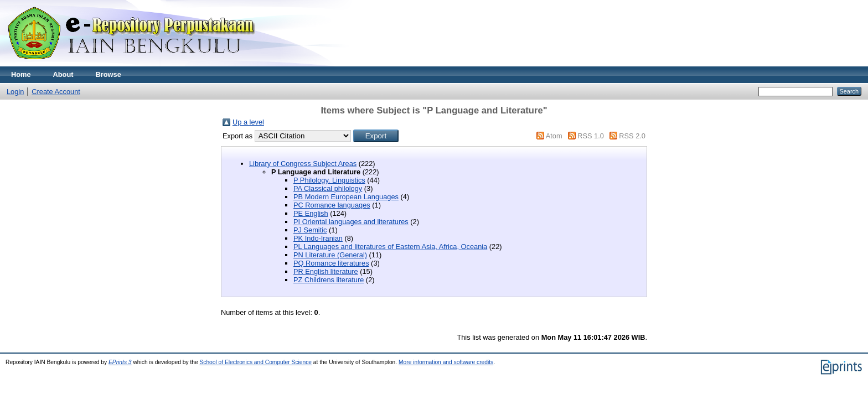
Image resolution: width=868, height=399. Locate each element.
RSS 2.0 (632, 136)
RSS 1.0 (591, 136)
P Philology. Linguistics (329, 180)
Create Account (56, 92)
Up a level (248, 122)
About (63, 74)
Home (21, 74)
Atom (554, 136)
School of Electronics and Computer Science (255, 362)
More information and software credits (446, 362)
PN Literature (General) (330, 255)
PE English (311, 213)
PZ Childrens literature (329, 280)
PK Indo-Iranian (318, 238)
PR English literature (326, 271)
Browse (108, 74)
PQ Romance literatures (331, 263)
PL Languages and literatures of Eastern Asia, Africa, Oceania (390, 247)
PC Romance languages (332, 205)
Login (15, 92)
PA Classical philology (328, 188)
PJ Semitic (310, 230)
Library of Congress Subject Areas (303, 164)
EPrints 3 (120, 362)
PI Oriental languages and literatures (351, 222)
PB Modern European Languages (346, 197)
